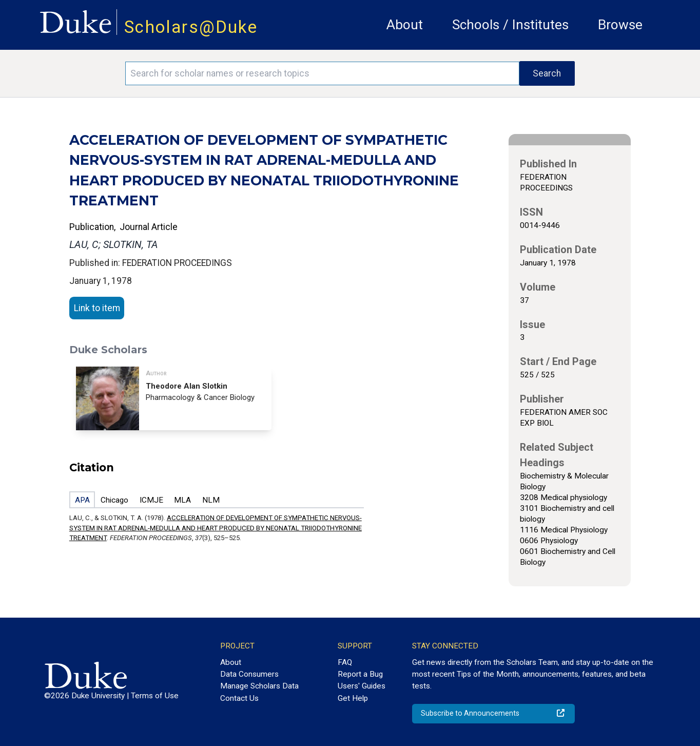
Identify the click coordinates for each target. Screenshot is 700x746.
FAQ (345, 662)
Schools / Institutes (510, 25)
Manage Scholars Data (259, 686)
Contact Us (239, 698)
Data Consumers (249, 674)
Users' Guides (362, 686)
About (405, 25)
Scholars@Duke (191, 27)
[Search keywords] (322, 73)
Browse (620, 25)
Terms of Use (155, 696)
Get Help (353, 698)
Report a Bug (360, 674)
